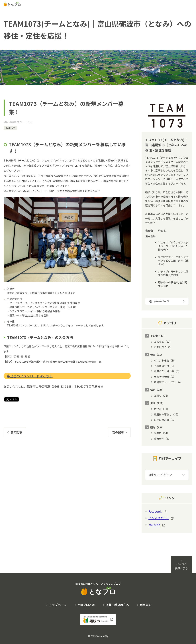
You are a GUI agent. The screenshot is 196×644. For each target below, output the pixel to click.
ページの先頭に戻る (181, 566)
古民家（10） (162, 409)
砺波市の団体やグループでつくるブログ (98, 589)
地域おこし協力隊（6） (167, 371)
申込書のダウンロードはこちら (30, 376)
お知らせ (11, 128)
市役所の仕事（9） (165, 377)
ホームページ (161, 301)
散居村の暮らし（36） (167, 414)
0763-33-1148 (62, 386)
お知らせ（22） (163, 342)
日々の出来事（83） (166, 420)
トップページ (58, 605)
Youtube (154, 525)
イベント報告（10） (166, 360)
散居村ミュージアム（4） (169, 382)
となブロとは (86, 605)
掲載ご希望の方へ (117, 605)
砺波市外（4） (162, 439)
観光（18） (157, 427)
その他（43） (158, 336)
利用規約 (146, 605)
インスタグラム (159, 518)
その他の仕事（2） (165, 366)
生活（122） (158, 403)
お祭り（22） (162, 395)
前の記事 (16, 432)
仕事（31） (157, 355)
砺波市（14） (162, 433)
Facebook (155, 511)
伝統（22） (157, 390)
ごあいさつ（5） (164, 347)
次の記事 (118, 432)
